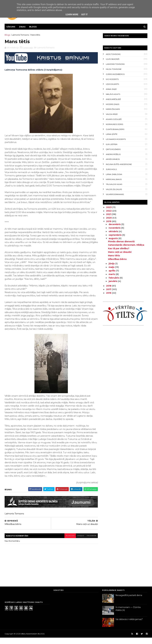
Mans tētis (114, 256)
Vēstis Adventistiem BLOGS (33, 640)
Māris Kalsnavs (114, 179)
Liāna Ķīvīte (111, 134)
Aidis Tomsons (113, 54)
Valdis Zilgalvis (114, 189)
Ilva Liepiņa (111, 144)
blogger (68, 542)
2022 (109, 211)
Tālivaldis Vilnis (114, 184)
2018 (109, 286)
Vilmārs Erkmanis (115, 194)
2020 (109, 218)
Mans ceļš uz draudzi (120, 252)
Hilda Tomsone (113, 69)
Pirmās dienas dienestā (121, 241)
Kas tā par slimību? (119, 248)
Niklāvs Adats (113, 94)
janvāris (113, 281)
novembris (115, 228)
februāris (114, 278)
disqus (79, 542)
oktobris (113, 231)
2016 (109, 293)
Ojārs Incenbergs (115, 74)
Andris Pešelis (113, 154)
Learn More (72, 15)
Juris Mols (111, 169)
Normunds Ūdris (114, 124)
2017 (109, 289)
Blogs (33, 27)
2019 (109, 221)
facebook (90, 542)
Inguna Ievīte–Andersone (119, 164)
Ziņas (22, 27)
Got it (84, 15)
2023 (109, 207)
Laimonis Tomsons (20, 35)
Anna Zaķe (111, 89)
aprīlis (112, 271)
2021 (109, 214)
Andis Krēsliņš (113, 99)
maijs (112, 267)
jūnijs (112, 264)
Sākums (11, 27)
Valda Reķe (112, 114)
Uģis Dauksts (112, 84)
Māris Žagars (113, 109)
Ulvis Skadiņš (112, 59)
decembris (115, 224)
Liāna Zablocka (114, 174)
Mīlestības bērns (117, 259)
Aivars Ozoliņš (113, 119)
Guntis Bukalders (115, 129)
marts (112, 274)
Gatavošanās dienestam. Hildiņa (126, 245)
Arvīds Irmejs (113, 159)
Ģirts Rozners (113, 149)
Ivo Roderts (112, 79)
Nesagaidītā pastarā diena (129, 602)
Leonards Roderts (116, 139)
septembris (115, 235)
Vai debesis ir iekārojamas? (129, 626)
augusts (113, 238)
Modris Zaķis (112, 104)
